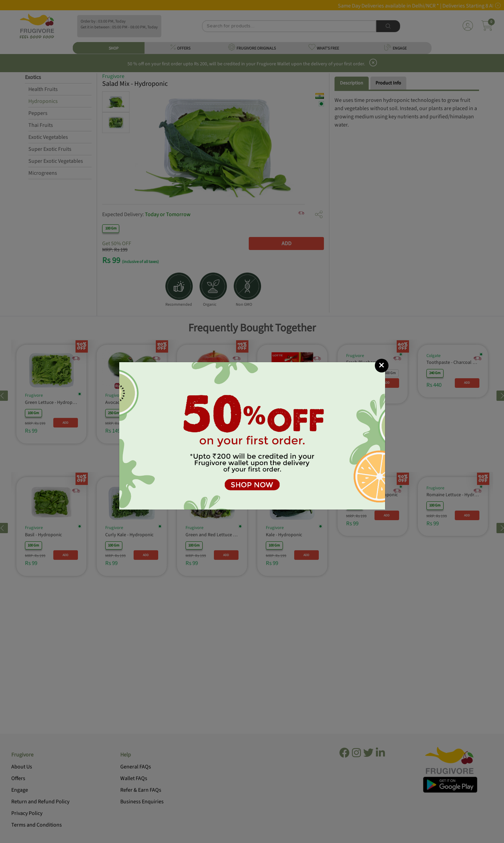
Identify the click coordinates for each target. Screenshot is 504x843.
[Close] (382, 366)
